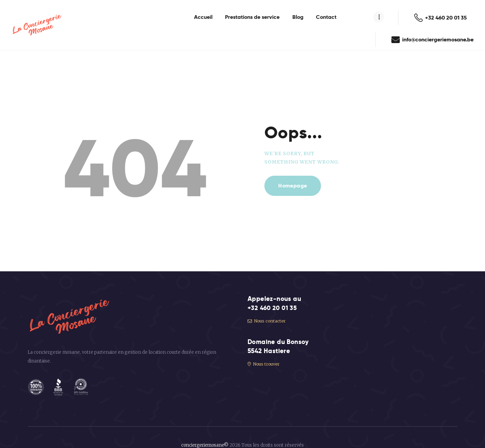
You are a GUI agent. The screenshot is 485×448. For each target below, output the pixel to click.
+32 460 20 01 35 (273, 297)
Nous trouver (264, 353)
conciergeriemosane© (205, 434)
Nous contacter (267, 310)
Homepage (293, 175)
